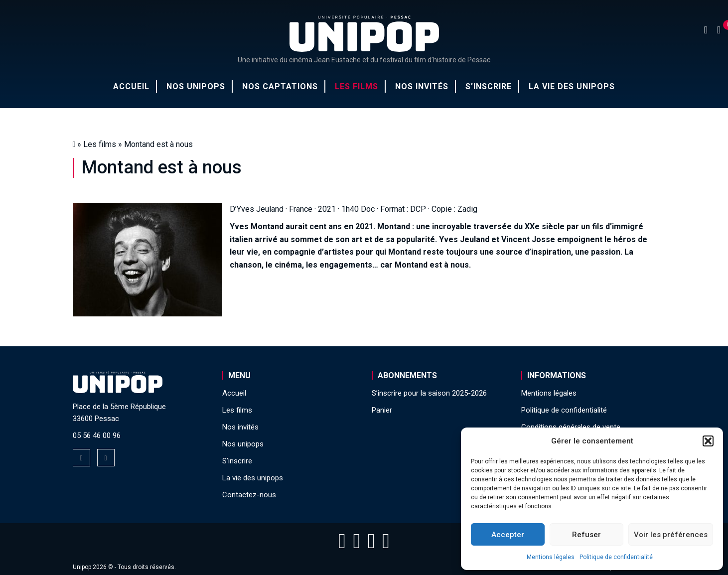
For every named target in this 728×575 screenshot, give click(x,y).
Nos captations (280, 86)
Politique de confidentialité (616, 557)
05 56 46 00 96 (97, 435)
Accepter (508, 535)
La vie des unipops (572, 86)
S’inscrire (489, 86)
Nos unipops (196, 86)
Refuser (586, 535)
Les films (357, 86)
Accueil (131, 86)
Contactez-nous (249, 495)
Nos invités (422, 86)
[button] (708, 441)
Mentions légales (551, 557)
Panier (382, 410)
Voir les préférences (671, 535)
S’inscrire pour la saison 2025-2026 (429, 393)
